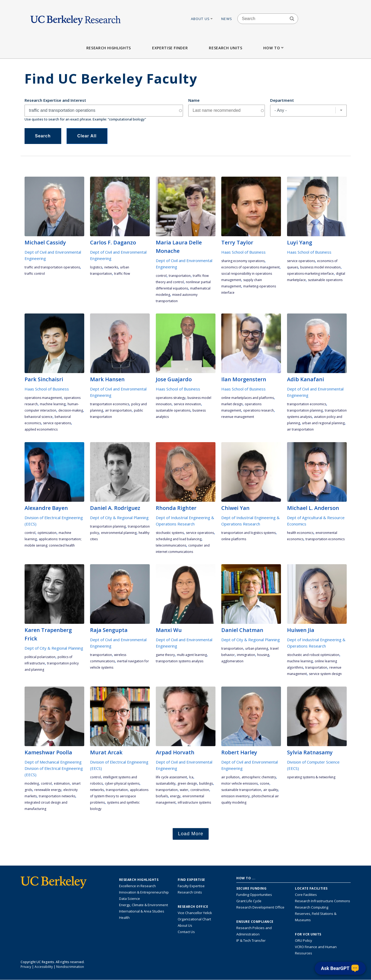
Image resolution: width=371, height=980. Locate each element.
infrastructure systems (194, 802)
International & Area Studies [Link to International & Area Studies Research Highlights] (142, 911)
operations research (259, 410)
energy (175, 796)
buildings (206, 783)
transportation (180, 276)
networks (111, 267)
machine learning (53, 404)
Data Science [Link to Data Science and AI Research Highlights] (130, 899)
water (184, 790)
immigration (246, 655)
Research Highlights (109, 48)
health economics (300, 533)
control (161, 276)
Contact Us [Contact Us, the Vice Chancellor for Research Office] (186, 932)
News (227, 19)
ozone (265, 783)
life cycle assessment (171, 777)
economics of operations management (250, 267)
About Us (202, 19)
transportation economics (110, 404)
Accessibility (44, 967)
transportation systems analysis (180, 661)
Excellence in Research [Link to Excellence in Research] (137, 886)
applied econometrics (41, 429)
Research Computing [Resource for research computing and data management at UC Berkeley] (312, 907)
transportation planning (305, 410)
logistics (96, 267)
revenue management (238, 417)
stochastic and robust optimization (313, 655)
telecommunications (171, 545)
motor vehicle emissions (239, 783)
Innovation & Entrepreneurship (144, 892)
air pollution (230, 777)
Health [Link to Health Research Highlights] (124, 918)
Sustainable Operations (325, 280)
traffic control (35, 274)
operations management (43, 398)
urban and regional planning (323, 423)
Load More (191, 834)
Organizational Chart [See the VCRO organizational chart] (194, 919)
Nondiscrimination (70, 967)
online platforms (234, 539)
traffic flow (122, 274)
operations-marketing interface (310, 274)
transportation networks (57, 796)
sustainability (166, 783)
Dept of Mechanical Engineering (53, 762)
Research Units (226, 48)
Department (282, 100)
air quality (271, 790)
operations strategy (171, 398)
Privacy (26, 967)
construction (200, 790)
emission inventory (235, 796)
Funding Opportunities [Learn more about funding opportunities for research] (254, 895)
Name (194, 100)
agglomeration (232, 661)
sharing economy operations (243, 261)
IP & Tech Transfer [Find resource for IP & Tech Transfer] (251, 940)
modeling (32, 783)
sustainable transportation (241, 790)
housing (263, 655)
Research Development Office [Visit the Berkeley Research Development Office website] (260, 907)
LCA (191, 777)
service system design (325, 674)
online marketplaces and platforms (248, 398)
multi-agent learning (192, 655)
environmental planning (119, 533)
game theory (165, 655)
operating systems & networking (311, 777)
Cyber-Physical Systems (122, 783)
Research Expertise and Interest (55, 100)
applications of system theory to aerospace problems (119, 796)
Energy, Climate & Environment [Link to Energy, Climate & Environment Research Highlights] (144, 905)
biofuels (162, 796)
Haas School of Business (243, 252)
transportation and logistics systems (248, 533)
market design (232, 404)
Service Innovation (187, 404)
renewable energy (48, 790)
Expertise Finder (170, 48)
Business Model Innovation (320, 267)
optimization (47, 533)
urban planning (257, 648)
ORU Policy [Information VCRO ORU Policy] (304, 940)
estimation (62, 783)
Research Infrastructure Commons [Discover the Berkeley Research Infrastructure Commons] (323, 901)
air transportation (118, 410)
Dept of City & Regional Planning (119, 518)
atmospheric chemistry (259, 777)
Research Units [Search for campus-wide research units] (190, 892)
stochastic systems (170, 533)
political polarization (40, 657)
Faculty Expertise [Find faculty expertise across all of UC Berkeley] (191, 886)
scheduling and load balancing (179, 539)
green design (187, 783)
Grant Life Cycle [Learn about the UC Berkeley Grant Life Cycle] (249, 901)
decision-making (71, 410)
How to (274, 48)
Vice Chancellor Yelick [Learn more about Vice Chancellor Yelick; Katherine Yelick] (195, 913)
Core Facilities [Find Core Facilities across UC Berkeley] (306, 895)
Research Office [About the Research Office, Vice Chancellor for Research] (193, 907)
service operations (301, 261)
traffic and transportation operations (52, 267)
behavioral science (39, 417)
